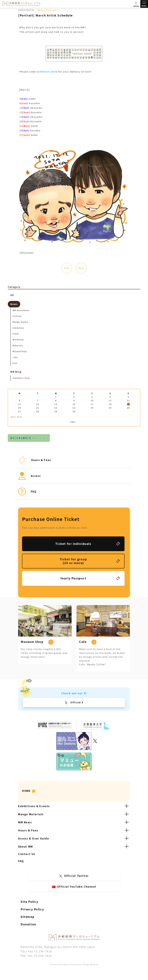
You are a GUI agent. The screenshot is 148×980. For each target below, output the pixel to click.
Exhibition (18, 328)
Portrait (51, 10)
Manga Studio (20, 322)
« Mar (72, 422)
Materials (18, 345)
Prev (67, 268)
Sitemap (27, 917)
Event (16, 334)
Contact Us (27, 854)
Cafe (15, 357)
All (12, 295)
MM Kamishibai (21, 310)
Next (81, 268)
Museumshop (20, 351)
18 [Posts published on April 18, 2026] (110, 404)
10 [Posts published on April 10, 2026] (92, 400)
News (41, 10)
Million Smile (49, 72)
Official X (77, 702)
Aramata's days (21, 378)
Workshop (18, 339)
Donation (28, 924)
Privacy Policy (32, 909)
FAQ (21, 861)
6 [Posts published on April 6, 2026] (20, 400)
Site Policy (29, 901)
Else (15, 363)
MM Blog (16, 372)
